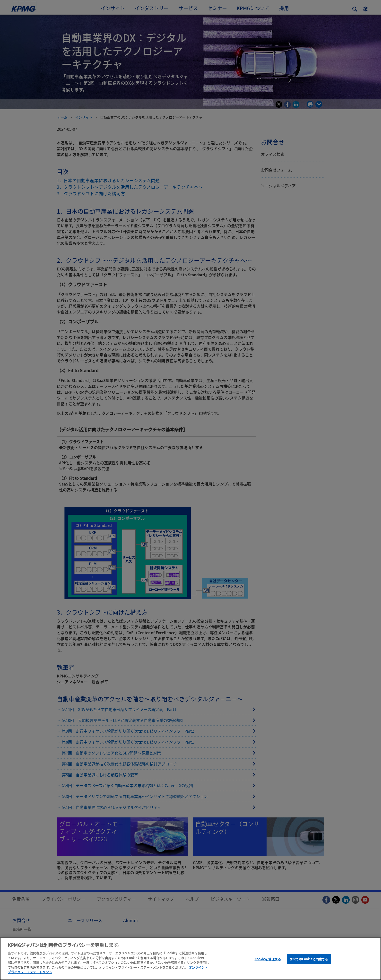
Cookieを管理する (268, 959)
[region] (190, 959)
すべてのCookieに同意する (309, 959)
